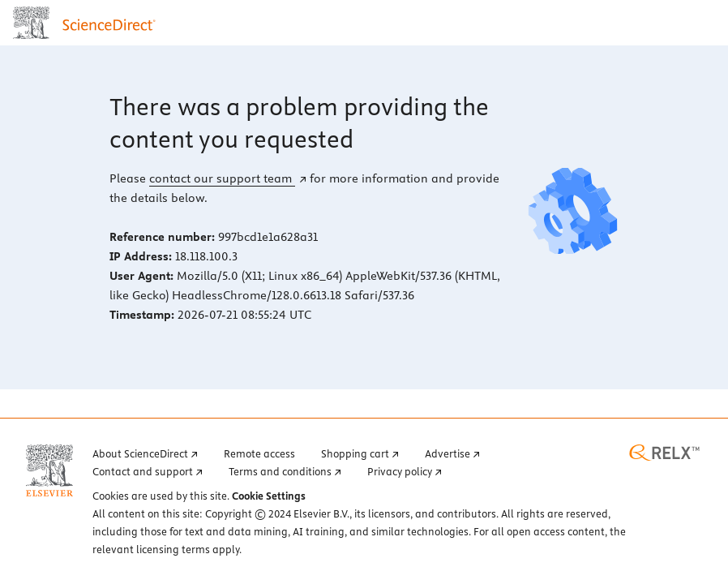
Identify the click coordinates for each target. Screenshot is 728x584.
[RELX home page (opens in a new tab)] (664, 453)
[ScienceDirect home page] (88, 23)
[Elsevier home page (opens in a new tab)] (49, 470)
